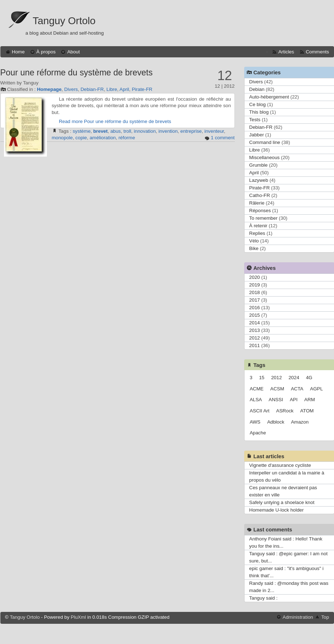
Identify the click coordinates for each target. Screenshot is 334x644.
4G (309, 378)
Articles (286, 52)
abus (116, 131)
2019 (255, 285)
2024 (294, 378)
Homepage (49, 89)
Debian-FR (92, 89)
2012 (255, 338)
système (82, 131)
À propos (46, 52)
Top (325, 617)
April (124, 89)
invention (168, 131)
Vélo (254, 241)
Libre (112, 89)
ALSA (256, 400)
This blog (259, 112)
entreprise (191, 131)
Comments (317, 52)
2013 (255, 330)
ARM (310, 400)
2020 (255, 277)
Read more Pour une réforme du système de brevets (115, 121)
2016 (255, 308)
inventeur (214, 131)
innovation (145, 131)
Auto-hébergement (269, 97)
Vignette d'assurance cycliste (280, 465)
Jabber (257, 135)
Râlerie (257, 203)
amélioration (103, 138)
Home (18, 52)
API (293, 400)
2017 (255, 300)
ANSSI (276, 400)
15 (262, 378)
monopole (62, 138)
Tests (255, 120)
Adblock (276, 422)
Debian (257, 89)
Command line (265, 142)
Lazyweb (259, 180)
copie (81, 138)
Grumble (258, 165)
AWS (255, 422)
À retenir (258, 226)
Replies (257, 233)
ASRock (285, 411)
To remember (263, 218)
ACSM (277, 389)
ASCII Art (260, 411)
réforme (127, 138)
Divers (71, 89)
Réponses (260, 211)
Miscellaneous (264, 157)
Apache (258, 433)
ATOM (307, 411)
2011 (255, 345)
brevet (100, 131)
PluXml (78, 617)
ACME (257, 389)
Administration (298, 617)
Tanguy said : (263, 598)
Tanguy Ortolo (64, 21)
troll (127, 131)
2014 (255, 323)
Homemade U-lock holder (276, 510)
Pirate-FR (142, 89)
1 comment (223, 138)
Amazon (300, 422)
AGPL (317, 389)
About (73, 52)
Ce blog (258, 104)
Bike (254, 248)
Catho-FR (260, 195)
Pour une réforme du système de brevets (77, 73)
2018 (255, 292)
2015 (255, 315)
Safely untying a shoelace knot (282, 502)
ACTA (297, 389)
